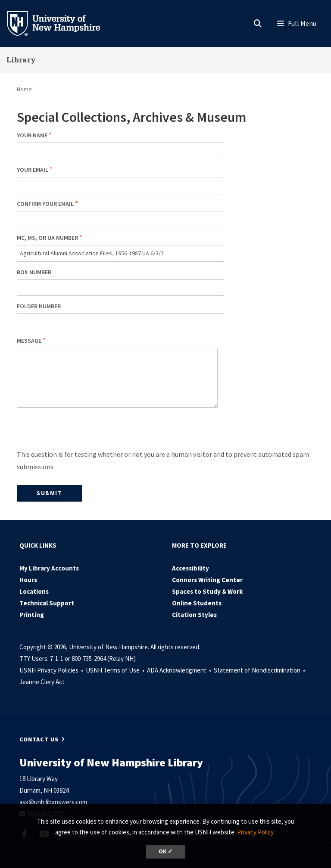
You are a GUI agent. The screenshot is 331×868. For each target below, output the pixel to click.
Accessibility (190, 568)
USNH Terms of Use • (116, 670)
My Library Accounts (49, 568)
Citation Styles (194, 615)
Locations (34, 591)
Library (21, 60)
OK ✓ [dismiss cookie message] (166, 851)
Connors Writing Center (207, 580)
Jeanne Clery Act (42, 682)
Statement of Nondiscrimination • (260, 670)
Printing (32, 615)
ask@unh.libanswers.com (53, 802)
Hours (28, 580)
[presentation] (82, 431)
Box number (34, 272)
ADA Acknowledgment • (180, 670)
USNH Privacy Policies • (52, 670)
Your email (33, 170)
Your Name (32, 135)
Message (29, 341)
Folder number (39, 306)
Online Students (197, 603)
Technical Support (47, 603)
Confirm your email (45, 204)
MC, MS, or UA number (47, 238)
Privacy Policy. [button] (256, 832)
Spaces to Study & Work (207, 591)
